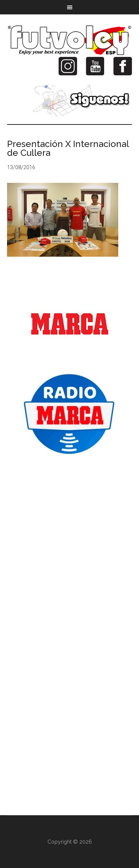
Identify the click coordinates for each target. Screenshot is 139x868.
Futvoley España (70, 40)
